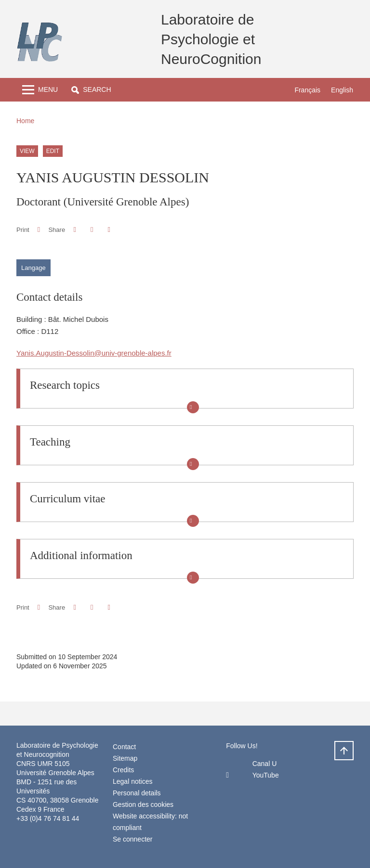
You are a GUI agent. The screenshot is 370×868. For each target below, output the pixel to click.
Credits (123, 770)
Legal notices (133, 781)
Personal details (137, 793)
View (27, 151)
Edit (53, 151)
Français (307, 90)
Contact (124, 747)
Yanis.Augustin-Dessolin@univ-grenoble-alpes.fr (94, 353)
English (342, 90)
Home (25, 121)
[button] (91, 90)
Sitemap (125, 758)
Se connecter (133, 839)
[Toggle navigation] (40, 90)
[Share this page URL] (109, 230)
